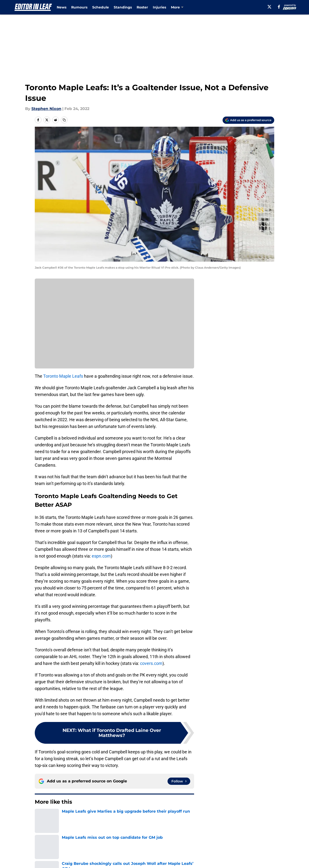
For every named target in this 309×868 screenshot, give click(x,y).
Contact (152, 850)
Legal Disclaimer (259, 859)
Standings (123, 7)
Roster (142, 7)
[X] (269, 7)
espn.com (101, 556)
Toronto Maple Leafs (63, 376)
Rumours (79, 7)
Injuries (159, 7)
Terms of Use (157, 859)
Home (40, 817)
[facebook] (279, 7)
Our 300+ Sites (210, 850)
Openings (108, 850)
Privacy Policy (112, 859)
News (62, 7)
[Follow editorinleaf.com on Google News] (179, 781)
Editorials (59, 817)
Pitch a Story (46, 859)
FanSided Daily (258, 850)
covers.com (151, 663)
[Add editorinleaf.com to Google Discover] (248, 120)
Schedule (101, 7)
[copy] (64, 120)
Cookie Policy (209, 859)
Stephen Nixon (46, 109)
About (40, 850)
